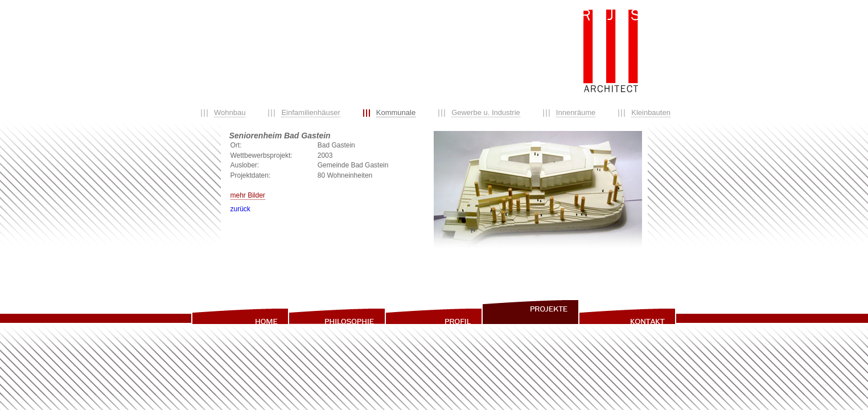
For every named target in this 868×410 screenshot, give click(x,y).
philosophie (336, 311)
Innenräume (576, 112)
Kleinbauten (651, 112)
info (627, 311)
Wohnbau (230, 112)
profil (433, 311)
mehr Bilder (248, 195)
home (240, 311)
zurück (240, 209)
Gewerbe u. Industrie (486, 112)
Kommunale (396, 112)
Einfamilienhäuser (310, 112)
